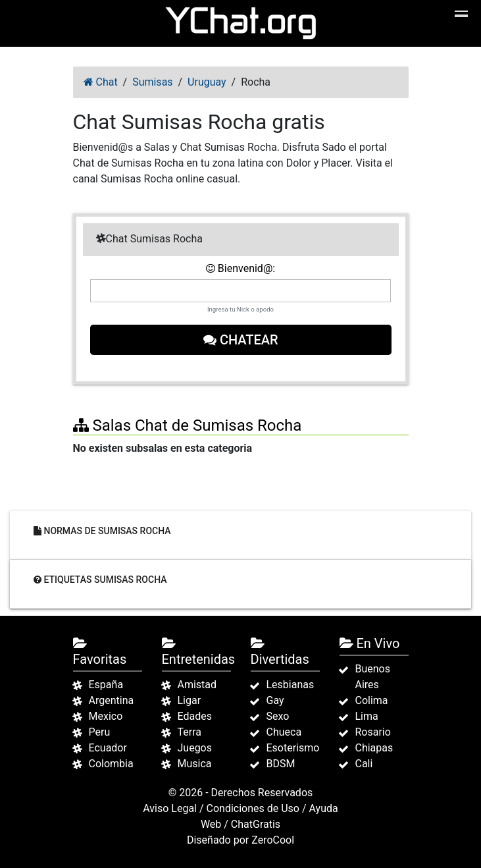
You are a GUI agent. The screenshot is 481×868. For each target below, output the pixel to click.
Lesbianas (291, 685)
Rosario (373, 732)
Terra (190, 732)
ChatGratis (256, 824)
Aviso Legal (170, 808)
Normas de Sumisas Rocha (102, 530)
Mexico (106, 716)
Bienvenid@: (240, 268)
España (106, 685)
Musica (195, 764)
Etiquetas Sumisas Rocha (100, 579)
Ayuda (324, 808)
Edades (195, 716)
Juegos (195, 748)
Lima (367, 716)
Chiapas (374, 748)
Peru (100, 732)
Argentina (112, 700)
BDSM (281, 764)
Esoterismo (293, 748)
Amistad (197, 685)
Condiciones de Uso (253, 808)
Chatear (241, 340)
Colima (372, 700)
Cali (364, 764)
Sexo (278, 716)
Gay (275, 700)
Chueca (284, 732)
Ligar (190, 700)
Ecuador (108, 748)
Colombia (111, 764)
